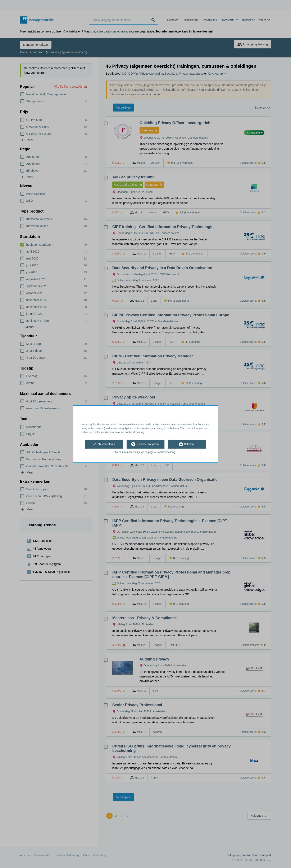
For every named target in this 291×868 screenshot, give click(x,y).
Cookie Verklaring (134, 432)
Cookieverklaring (166, 452)
